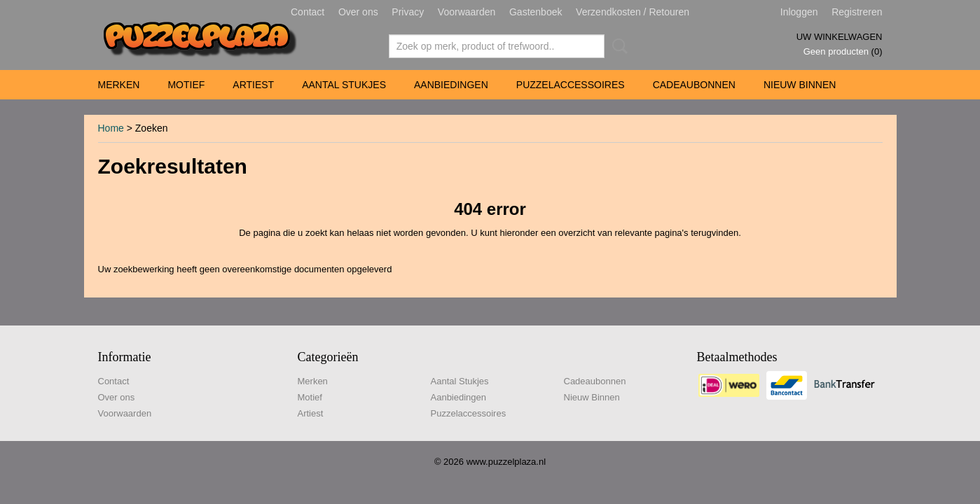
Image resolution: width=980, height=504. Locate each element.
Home (111, 128)
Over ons (358, 12)
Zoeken (617, 46)
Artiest (253, 85)
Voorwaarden (467, 12)
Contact (308, 12)
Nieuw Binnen (800, 85)
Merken (119, 85)
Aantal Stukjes (344, 85)
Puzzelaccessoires (571, 85)
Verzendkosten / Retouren (633, 12)
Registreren (857, 12)
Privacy (408, 12)
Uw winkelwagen (840, 37)
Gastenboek (536, 12)
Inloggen (799, 12)
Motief (186, 85)
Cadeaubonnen (694, 85)
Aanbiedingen (451, 85)
